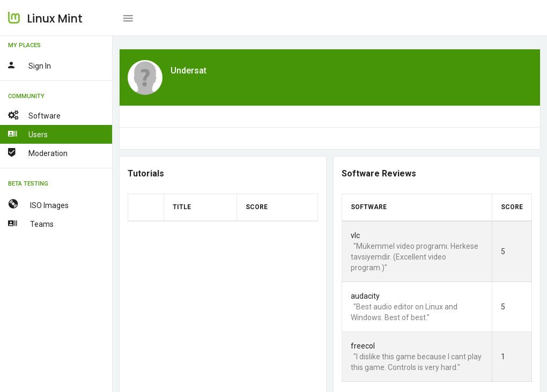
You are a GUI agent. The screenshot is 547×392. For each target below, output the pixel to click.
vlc (355, 235)
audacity (365, 296)
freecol (363, 346)
